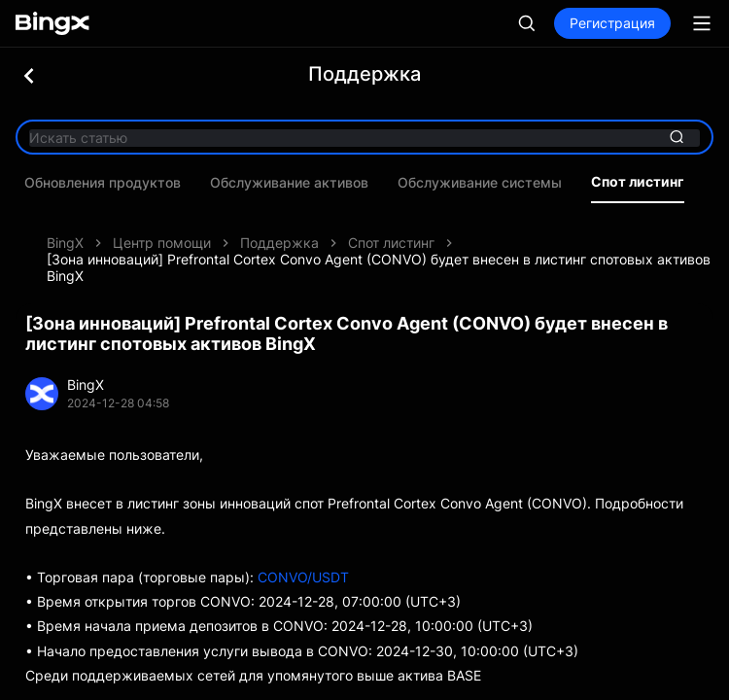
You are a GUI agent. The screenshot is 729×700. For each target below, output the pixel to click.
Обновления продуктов (110, 183)
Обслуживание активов (297, 183)
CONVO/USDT (303, 577)
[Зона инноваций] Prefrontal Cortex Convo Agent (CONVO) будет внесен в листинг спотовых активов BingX (379, 267)
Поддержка (279, 243)
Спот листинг (645, 182)
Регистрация (612, 23)
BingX (65, 243)
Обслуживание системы (487, 183)
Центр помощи (162, 243)
